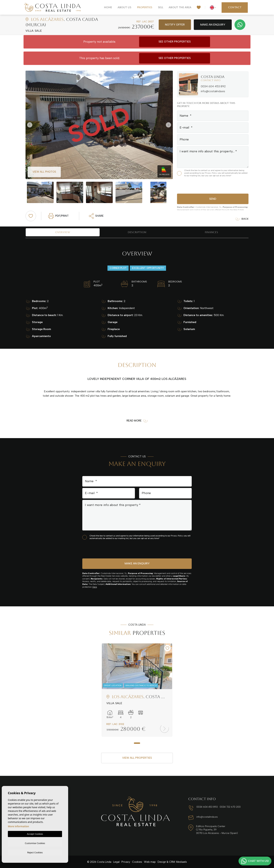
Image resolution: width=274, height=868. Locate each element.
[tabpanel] (137, 690)
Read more (137, 421)
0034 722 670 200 (229, 807)
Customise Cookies (35, 843)
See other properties (175, 42)
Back (242, 219)
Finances (211, 232)
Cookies (137, 862)
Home (108, 7)
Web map (150, 862)
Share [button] (96, 216)
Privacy (126, 862)
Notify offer (175, 25)
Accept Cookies (35, 833)
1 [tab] (137, 743)
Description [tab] (137, 232)
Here (95, 587)
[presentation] (196, 185)
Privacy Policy (211, 173)
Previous (29, 125)
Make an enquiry (213, 25)
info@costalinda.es (213, 91)
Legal (116, 862)
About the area (180, 7)
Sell (161, 7)
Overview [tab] (63, 232)
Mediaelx (181, 862)
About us (125, 7)
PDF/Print (58, 216)
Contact (235, 7)
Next (169, 125)
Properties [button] (145, 7)
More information (18, 826)
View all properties (137, 758)
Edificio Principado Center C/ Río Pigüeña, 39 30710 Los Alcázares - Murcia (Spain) (217, 830)
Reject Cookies (35, 852)
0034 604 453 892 (213, 86)
